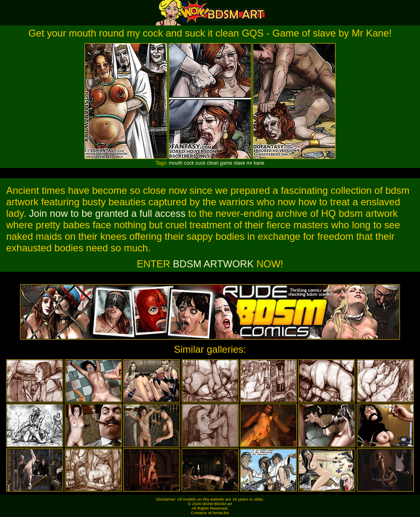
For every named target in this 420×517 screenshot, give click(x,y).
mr (249, 163)
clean (213, 163)
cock (189, 163)
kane (259, 163)
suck (200, 163)
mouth (176, 163)
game (226, 163)
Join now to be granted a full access (107, 213)
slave (240, 163)
